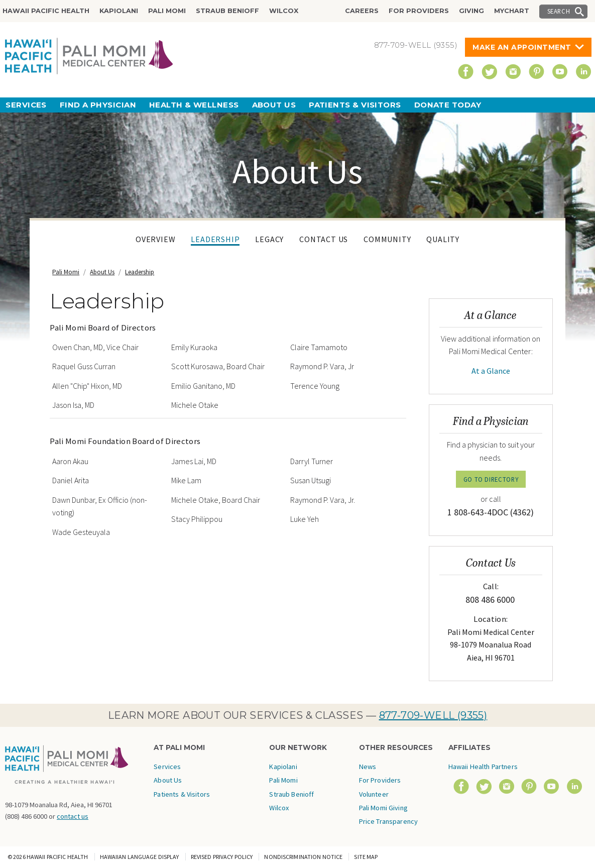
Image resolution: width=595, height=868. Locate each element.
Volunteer (374, 794)
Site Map (366, 857)
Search (559, 11)
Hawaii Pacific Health (46, 11)
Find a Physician (98, 105)
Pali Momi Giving (383, 808)
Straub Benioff (227, 11)
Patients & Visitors (355, 105)
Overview (155, 239)
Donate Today (448, 105)
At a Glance (491, 371)
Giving (471, 11)
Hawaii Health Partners (483, 767)
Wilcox (284, 11)
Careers (362, 11)
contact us (73, 816)
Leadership (215, 239)
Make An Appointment (522, 47)
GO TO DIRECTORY (491, 479)
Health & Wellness (194, 105)
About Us (274, 105)
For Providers (419, 11)
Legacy (269, 239)
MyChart (512, 11)
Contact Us (324, 239)
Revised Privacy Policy (222, 857)
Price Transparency (389, 821)
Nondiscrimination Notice (303, 857)
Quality (443, 239)
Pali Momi (167, 11)
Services (26, 105)
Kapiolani (119, 11)
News (368, 767)
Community (387, 239)
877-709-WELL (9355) (433, 715)
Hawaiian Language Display (140, 857)
